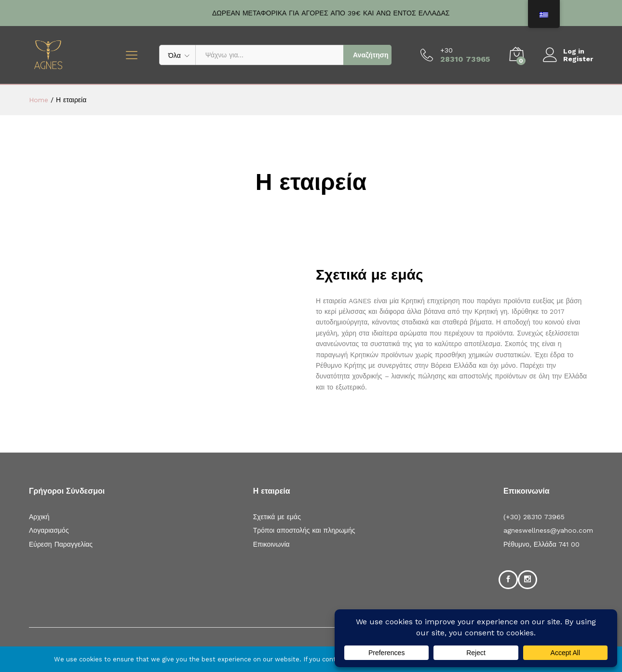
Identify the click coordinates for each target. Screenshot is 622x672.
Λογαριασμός (49, 530)
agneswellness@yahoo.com (548, 530)
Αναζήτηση (371, 55)
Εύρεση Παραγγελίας (61, 544)
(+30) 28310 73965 (534, 517)
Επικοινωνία (271, 544)
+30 (446, 50)
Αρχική (39, 517)
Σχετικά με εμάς (277, 517)
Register (578, 59)
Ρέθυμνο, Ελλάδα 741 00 (541, 544)
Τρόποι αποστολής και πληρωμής (304, 530)
